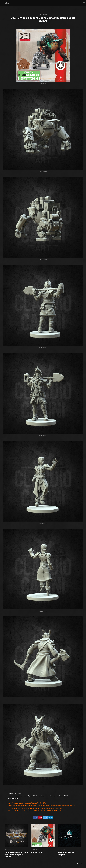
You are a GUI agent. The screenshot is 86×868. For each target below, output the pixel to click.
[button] (79, 864)
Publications (43, 14)
